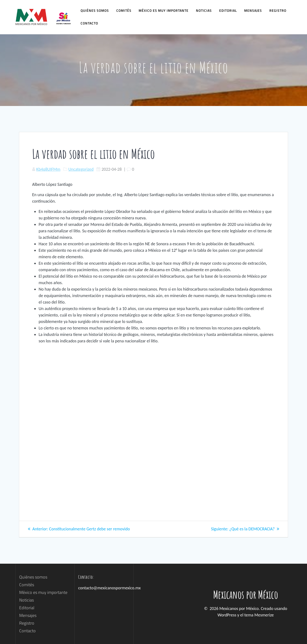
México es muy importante (164, 10)
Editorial (228, 10)
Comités (124, 10)
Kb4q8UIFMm (48, 169)
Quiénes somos (95, 10)
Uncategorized (81, 169)
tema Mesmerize (259, 615)
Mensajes (253, 10)
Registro (278, 10)
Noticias (204, 10)
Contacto (89, 23)
